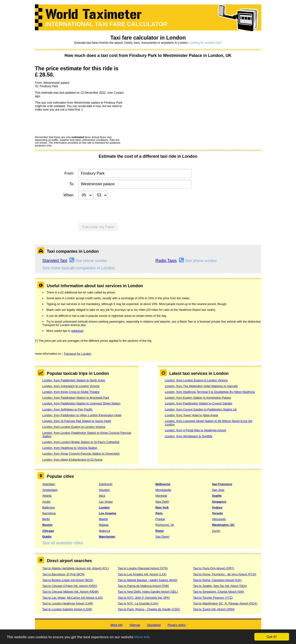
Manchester (107, 537)
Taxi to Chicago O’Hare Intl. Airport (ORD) (70, 586)
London (104, 507)
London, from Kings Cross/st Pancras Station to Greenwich (81, 454)
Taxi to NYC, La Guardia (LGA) (138, 603)
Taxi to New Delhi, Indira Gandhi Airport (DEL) (148, 592)
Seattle (217, 496)
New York (162, 507)
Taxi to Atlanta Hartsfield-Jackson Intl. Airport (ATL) (76, 568)
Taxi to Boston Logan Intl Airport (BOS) (68, 580)
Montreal (161, 496)
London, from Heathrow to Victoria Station (70, 448)
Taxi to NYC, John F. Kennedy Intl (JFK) (144, 598)
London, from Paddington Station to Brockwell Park (76, 398)
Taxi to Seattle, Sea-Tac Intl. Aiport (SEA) (220, 586)
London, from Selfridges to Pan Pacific (68, 409)
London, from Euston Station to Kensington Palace (198, 398)
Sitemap (135, 625)
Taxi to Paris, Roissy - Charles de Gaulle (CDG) (149, 609)
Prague (160, 519)
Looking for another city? (206, 43)
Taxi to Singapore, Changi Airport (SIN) (219, 592)
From (69, 173)
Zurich (216, 531)
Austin (46, 502)
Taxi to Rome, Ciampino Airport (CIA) (217, 580)
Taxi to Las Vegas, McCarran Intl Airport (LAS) (72, 598)
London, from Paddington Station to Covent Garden (199, 403)
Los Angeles (108, 513)
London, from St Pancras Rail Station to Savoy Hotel (77, 421)
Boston (47, 525)
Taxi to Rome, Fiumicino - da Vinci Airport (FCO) (225, 574)
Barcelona (49, 513)
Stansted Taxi (55, 261)
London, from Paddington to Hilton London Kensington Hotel (82, 415)
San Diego (162, 537)
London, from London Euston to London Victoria (74, 427)
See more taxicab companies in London (79, 268)
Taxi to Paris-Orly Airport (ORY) (214, 568)
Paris (159, 513)
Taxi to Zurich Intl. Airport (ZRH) (214, 609)
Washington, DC (223, 525)
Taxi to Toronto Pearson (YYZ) (213, 598)
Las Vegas (106, 502)
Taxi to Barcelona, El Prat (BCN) (63, 574)
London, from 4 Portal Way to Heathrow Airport (196, 430)
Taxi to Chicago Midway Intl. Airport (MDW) (70, 592)
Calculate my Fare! (98, 227)
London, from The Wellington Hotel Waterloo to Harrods (201, 386)
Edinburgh (106, 484)
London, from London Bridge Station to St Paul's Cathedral (81, 442)
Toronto (217, 513)
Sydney (217, 507)
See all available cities (63, 543)
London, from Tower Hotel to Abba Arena (191, 415)
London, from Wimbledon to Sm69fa (189, 436)
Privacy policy (177, 625)
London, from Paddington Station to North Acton (74, 380)
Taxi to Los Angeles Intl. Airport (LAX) (142, 574)
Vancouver (219, 519)
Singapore (219, 502)
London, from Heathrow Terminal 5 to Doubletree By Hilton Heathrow (210, 392)
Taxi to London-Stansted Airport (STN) (143, 568)
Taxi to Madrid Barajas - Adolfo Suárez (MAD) (148, 580)
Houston (105, 490)
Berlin (46, 519)
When (68, 195)
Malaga (104, 525)
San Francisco (222, 484)
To (71, 184)
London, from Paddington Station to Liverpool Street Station (81, 403)
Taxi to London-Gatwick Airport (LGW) (67, 609)
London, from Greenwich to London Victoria (71, 386)
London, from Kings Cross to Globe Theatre (71, 392)
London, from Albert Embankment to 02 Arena (72, 460)
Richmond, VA (165, 525)
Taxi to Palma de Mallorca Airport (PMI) (143, 586)
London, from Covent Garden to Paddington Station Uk (201, 409)
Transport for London (77, 354)
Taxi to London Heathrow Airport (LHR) (68, 603)
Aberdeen (49, 484)
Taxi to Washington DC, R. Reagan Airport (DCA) (225, 603)
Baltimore (49, 507)
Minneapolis (163, 490)
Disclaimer (154, 625)
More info (142, 637)
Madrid (103, 519)
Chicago (48, 531)
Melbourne (163, 484)
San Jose (218, 490)
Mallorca (105, 531)
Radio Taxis (166, 261)
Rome (160, 531)
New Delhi (162, 502)
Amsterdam (50, 490)
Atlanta (47, 496)
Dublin (47, 537)
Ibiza (102, 496)
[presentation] (70, 123)
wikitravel (77, 331)
